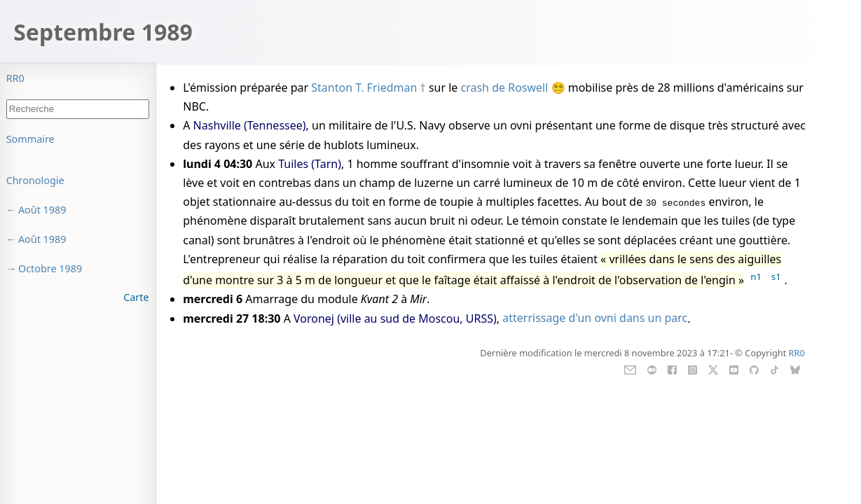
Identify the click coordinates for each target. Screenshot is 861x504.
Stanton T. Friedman (364, 87)
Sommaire (30, 139)
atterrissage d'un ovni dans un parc (595, 318)
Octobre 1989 (50, 268)
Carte (136, 297)
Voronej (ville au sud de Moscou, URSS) (395, 318)
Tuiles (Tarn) (310, 164)
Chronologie (35, 180)
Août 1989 (42, 210)
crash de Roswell (505, 87)
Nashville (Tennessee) (250, 125)
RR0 (15, 78)
